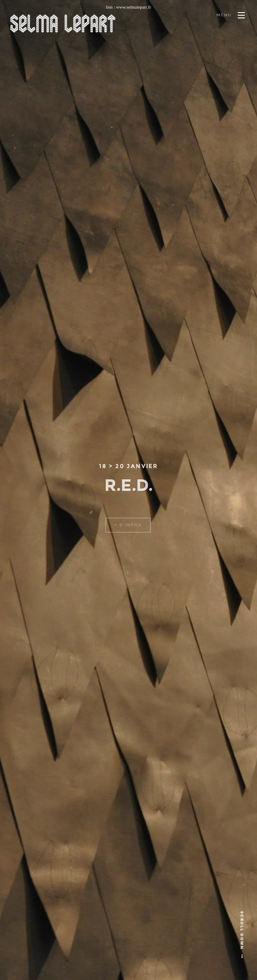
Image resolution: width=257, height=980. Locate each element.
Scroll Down (242, 935)
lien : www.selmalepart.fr (128, 7)
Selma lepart (63, 24)
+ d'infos (128, 529)
